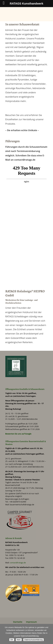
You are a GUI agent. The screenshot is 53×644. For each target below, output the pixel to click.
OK (12, 640)
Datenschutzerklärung (33, 640)
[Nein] (49, 634)
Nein (19, 640)
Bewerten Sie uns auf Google (18, 434)
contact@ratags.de (18, 563)
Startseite (18, 622)
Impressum (31, 622)
